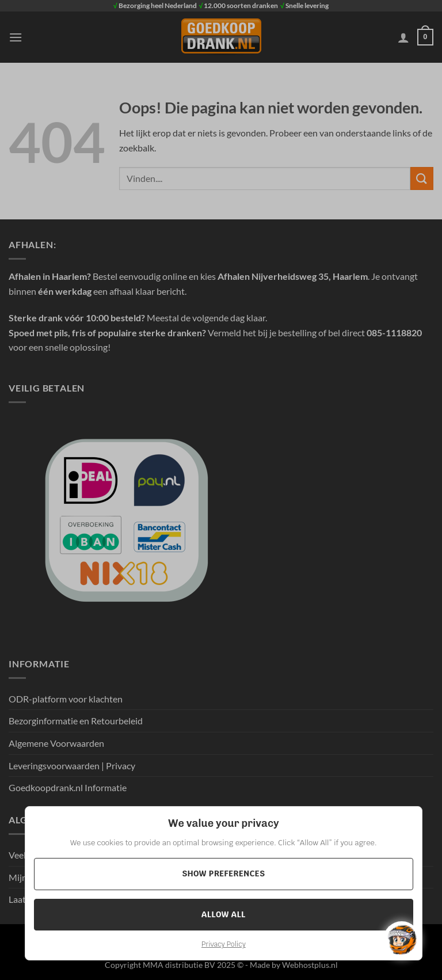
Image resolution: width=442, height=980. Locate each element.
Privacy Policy (224, 944)
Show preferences (223, 873)
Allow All (224, 914)
